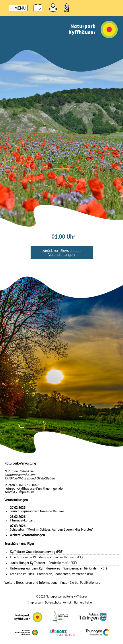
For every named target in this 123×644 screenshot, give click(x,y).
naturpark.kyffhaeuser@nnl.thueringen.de (34, 489)
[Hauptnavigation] (18, 9)
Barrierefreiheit (84, 603)
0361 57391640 (27, 485)
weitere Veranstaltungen (27, 535)
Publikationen (90, 583)
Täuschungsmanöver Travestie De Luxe (37, 510)
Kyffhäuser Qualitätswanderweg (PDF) (37, 552)
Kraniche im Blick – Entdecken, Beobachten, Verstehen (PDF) (52, 574)
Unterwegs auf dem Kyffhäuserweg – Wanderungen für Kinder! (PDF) (59, 569)
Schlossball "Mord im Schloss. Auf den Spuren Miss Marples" (52, 528)
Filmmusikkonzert (22, 519)
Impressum (36, 603)
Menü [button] (20, 9)
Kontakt (67, 603)
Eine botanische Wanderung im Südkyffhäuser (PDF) (46, 558)
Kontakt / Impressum (19, 492)
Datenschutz (53, 603)
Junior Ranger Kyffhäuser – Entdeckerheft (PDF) (43, 563)
